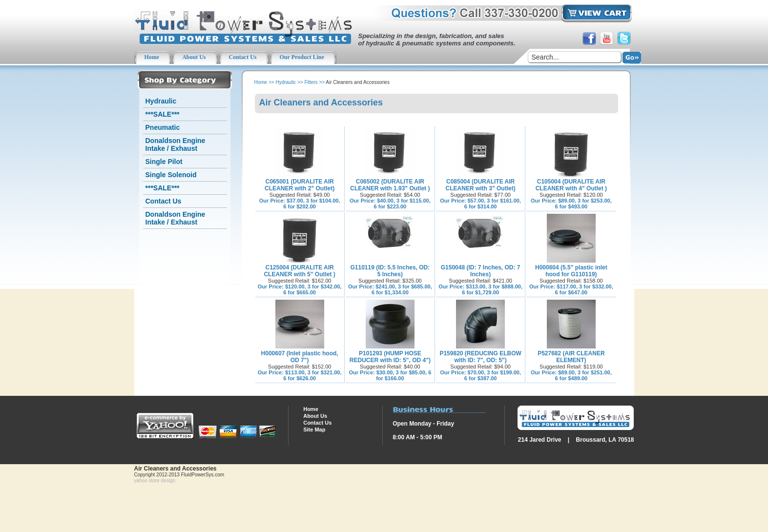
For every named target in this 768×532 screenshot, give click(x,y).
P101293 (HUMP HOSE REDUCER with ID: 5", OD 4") (390, 357)
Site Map (314, 430)
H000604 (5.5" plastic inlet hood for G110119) (571, 271)
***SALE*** (163, 114)
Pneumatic (163, 127)
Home (261, 82)
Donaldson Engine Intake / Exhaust (176, 144)
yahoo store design (155, 481)
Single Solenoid (171, 175)
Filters (311, 82)
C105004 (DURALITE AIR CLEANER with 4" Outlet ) (571, 185)
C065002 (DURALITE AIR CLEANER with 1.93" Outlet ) (390, 185)
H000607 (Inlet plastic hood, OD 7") (300, 357)
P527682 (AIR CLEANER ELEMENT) (571, 357)
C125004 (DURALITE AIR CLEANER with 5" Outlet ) (299, 271)
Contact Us (164, 201)
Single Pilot (164, 162)
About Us (315, 416)
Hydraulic (161, 101)
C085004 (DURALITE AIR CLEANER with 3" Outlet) (481, 185)
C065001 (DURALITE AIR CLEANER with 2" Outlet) (300, 185)
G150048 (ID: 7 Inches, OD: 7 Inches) (481, 271)
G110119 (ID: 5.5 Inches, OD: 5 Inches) (390, 271)
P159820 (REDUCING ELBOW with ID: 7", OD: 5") (480, 357)
